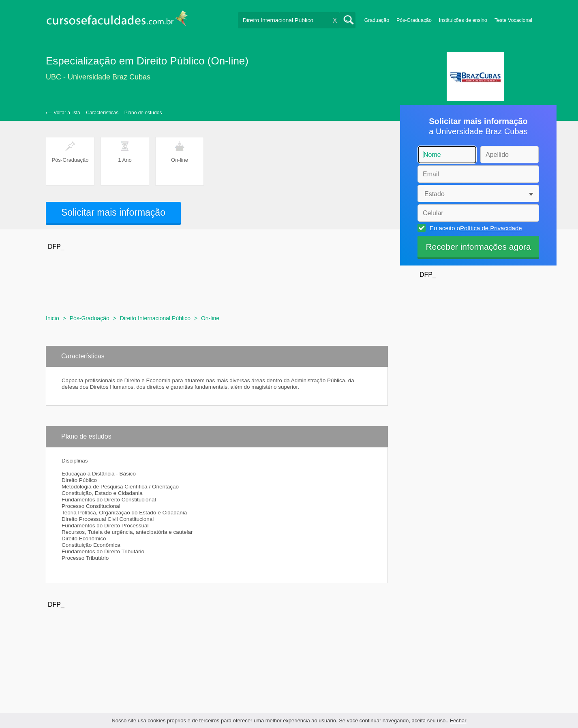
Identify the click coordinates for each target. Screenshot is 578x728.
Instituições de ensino (463, 20)
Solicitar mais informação (113, 212)
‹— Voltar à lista (63, 113)
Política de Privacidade (491, 228)
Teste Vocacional (513, 20)
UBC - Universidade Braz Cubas (98, 77)
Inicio (52, 318)
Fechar (458, 721)
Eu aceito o (475, 228)
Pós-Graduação (414, 20)
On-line (210, 318)
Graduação (377, 20)
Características (102, 113)
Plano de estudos (143, 113)
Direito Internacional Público (155, 318)
